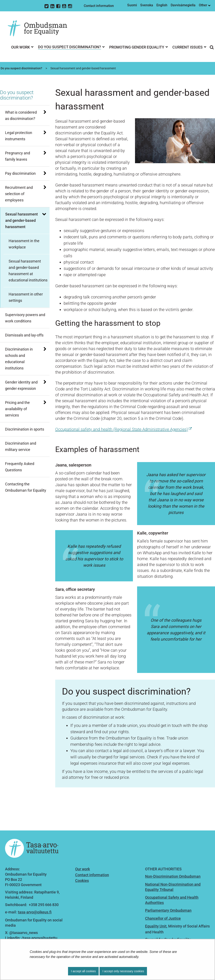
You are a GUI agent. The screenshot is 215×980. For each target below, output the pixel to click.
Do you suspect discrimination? (21, 68)
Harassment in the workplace (24, 244)
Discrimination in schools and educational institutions (19, 359)
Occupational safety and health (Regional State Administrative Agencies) (123, 429)
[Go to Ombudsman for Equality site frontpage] (41, 29)
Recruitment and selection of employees (19, 194)
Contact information (99, 6)
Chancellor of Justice (163, 918)
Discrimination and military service (21, 446)
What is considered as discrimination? (21, 115)
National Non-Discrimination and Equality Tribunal (173, 887)
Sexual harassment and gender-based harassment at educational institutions (28, 271)
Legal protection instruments (19, 136)
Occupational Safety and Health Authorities (172, 900)
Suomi (132, 5)
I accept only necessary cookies (123, 971)
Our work (83, 869)
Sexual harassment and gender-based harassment (22, 220)
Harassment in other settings (26, 297)
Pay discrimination (20, 173)
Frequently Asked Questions (20, 467)
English (162, 5)
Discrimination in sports (25, 429)
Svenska (147, 5)
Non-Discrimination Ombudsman (173, 876)
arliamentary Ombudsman (169, 910)
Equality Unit (156, 926)
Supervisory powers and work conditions (25, 318)
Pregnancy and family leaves (18, 156)
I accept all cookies (83, 971)
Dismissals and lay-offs (24, 335)
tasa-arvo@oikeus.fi (35, 912)
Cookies (82, 881)
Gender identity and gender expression (21, 385)
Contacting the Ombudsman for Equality (26, 487)
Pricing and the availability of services (17, 409)
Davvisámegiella (183, 5)
